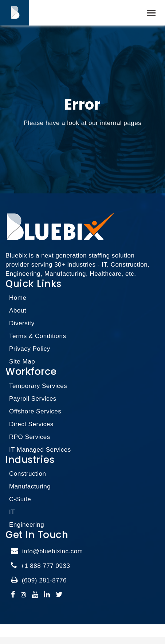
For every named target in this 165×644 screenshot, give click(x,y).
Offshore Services (35, 411)
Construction (27, 474)
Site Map (22, 362)
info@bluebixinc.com (53, 551)
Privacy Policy (30, 349)
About (18, 311)
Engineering (27, 525)
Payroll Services (33, 399)
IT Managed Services (40, 450)
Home (18, 298)
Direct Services (31, 424)
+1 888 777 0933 (46, 566)
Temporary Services (38, 386)
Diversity (22, 323)
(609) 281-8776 (44, 580)
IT (12, 512)
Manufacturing (30, 486)
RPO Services (30, 437)
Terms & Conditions (38, 336)
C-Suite (20, 499)
